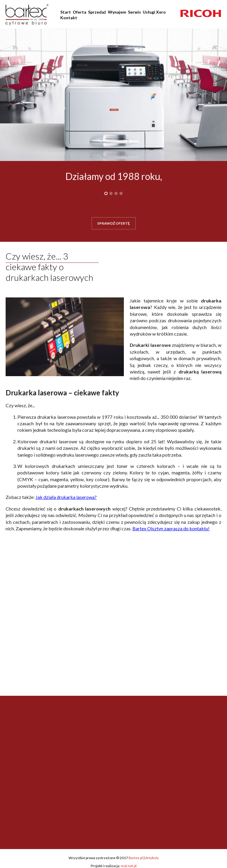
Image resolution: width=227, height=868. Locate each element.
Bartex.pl (136, 858)
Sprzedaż (97, 12)
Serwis (134, 12)
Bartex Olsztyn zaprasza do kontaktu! (171, 528)
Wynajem (117, 12)
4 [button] (121, 193)
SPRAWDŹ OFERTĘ (113, 223)
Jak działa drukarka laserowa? (66, 497)
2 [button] (111, 193)
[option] (201, 13)
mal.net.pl (129, 866)
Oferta (80, 12)
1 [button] (106, 193)
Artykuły (152, 858)
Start (66, 12)
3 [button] (116, 193)
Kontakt (69, 18)
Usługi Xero (154, 12)
